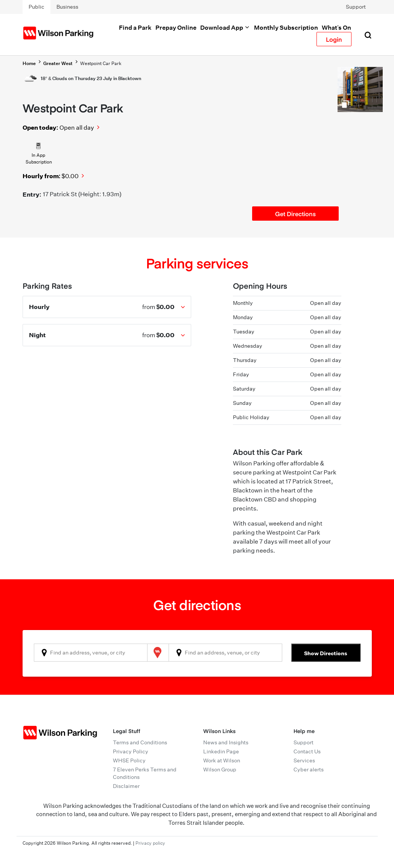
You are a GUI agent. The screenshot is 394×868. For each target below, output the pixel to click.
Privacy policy (150, 843)
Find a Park (135, 27)
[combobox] (91, 653)
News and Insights (226, 742)
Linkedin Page (221, 751)
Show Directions (326, 653)
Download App (225, 27)
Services (304, 760)
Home (29, 63)
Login (334, 39)
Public (37, 7)
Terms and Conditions (140, 742)
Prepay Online (176, 27)
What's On (336, 27)
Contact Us (307, 751)
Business (67, 7)
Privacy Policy (131, 751)
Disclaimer (126, 786)
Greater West (58, 63)
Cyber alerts (309, 770)
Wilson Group (220, 770)
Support (356, 7)
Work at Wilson (222, 760)
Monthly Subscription (286, 27)
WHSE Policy (129, 760)
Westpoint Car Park (101, 63)
